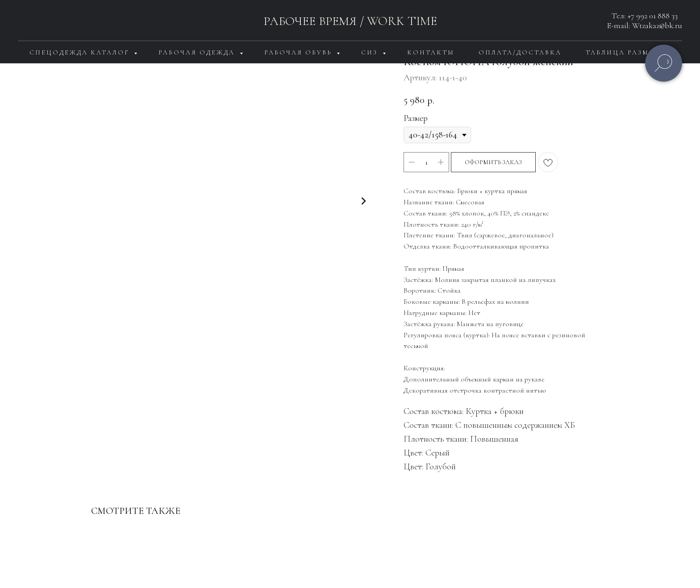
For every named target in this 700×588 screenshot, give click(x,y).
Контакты (431, 52)
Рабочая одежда (198, 52)
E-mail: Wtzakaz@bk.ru (645, 25)
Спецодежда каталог (81, 52)
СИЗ (371, 52)
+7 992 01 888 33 (653, 16)
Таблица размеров (628, 52)
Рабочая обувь (299, 52)
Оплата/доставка (520, 52)
